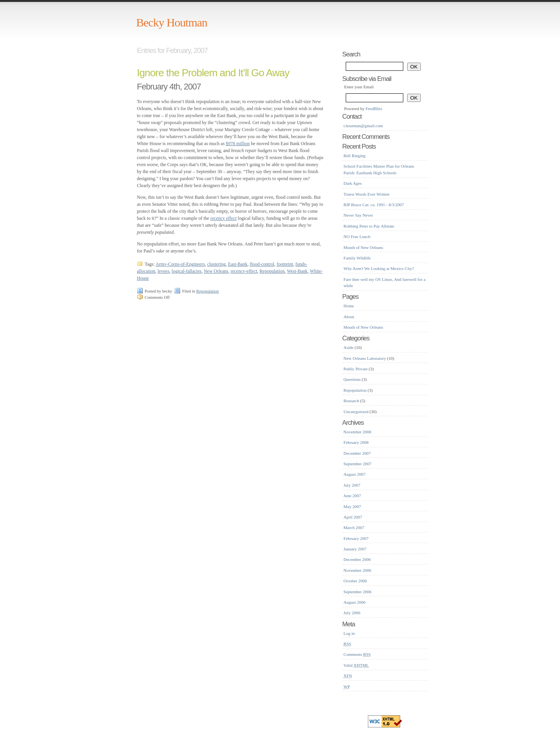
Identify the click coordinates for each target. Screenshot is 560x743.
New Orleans (216, 271)
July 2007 (352, 485)
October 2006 (355, 581)
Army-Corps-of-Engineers (180, 264)
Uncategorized (356, 412)
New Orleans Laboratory (365, 358)
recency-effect (244, 271)
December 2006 (357, 559)
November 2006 (357, 570)
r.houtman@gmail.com (363, 126)
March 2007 (354, 527)
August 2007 (354, 474)
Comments (357, 654)
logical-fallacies (186, 271)
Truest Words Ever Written (366, 194)
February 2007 (356, 538)
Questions (352, 379)
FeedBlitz (374, 109)
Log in (349, 633)
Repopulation (272, 271)
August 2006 (354, 602)
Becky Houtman (172, 22)
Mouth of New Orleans (363, 247)
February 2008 (356, 442)
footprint (285, 264)
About (349, 317)
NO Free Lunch (357, 237)
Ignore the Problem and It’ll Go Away (213, 73)
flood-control (262, 264)
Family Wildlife (357, 258)
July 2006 (352, 613)
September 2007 (357, 464)
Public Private (355, 369)
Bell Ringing (354, 156)
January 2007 (355, 549)
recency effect (223, 218)
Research (351, 401)
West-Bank (297, 271)
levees (163, 271)
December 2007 (357, 453)
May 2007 (352, 506)
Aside (348, 347)
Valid (356, 665)
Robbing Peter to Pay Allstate (369, 226)
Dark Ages (353, 183)
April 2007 (353, 517)
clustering (216, 264)
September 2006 (357, 592)
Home (349, 306)
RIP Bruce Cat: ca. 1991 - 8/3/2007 (374, 205)
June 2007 (352, 496)
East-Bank (238, 264)
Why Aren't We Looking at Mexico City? (379, 268)
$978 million (238, 144)
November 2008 (357, 432)
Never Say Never (358, 215)
